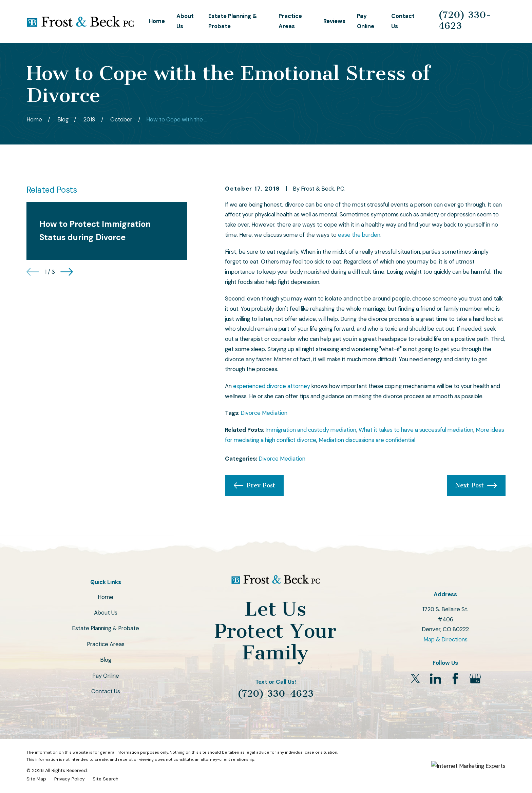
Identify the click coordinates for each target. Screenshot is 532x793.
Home (106, 597)
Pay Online (106, 676)
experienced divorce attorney (272, 386)
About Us (106, 613)
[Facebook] (455, 679)
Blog (106, 660)
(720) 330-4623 (465, 20)
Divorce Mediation (264, 413)
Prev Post (254, 485)
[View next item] (67, 272)
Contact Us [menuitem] (403, 21)
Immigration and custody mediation (311, 430)
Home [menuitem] (157, 21)
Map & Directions (445, 639)
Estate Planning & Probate (106, 628)
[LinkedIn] (435, 679)
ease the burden (359, 235)
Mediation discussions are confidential (367, 440)
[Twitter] (415, 679)
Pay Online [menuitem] (366, 21)
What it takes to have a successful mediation (416, 430)
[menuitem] (36, 779)
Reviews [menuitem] (334, 21)
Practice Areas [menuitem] (290, 21)
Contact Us (106, 691)
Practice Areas (106, 644)
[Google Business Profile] (475, 679)
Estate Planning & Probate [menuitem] (233, 21)
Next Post (476, 485)
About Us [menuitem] (185, 21)
